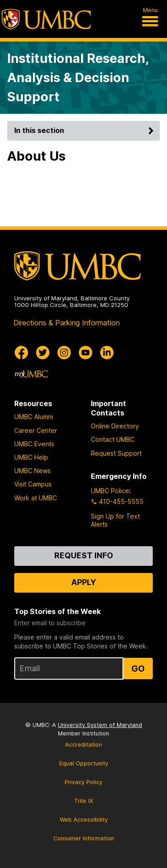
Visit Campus (33, 484)
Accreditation (83, 745)
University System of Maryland (100, 725)
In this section (85, 130)
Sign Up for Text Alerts (115, 520)
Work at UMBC (36, 498)
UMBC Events (34, 444)
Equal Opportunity (84, 763)
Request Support (116, 453)
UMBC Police (110, 491)
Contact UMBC (113, 439)
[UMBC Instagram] (64, 353)
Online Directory (115, 426)
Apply (84, 582)
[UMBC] (46, 19)
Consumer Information (84, 838)
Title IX (83, 801)
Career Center (36, 430)
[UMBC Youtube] (86, 353)
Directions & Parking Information (67, 323)
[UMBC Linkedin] (107, 353)
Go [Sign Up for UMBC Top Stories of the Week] (138, 669)
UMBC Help (31, 457)
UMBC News (33, 471)
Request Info (84, 555)
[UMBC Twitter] (43, 353)
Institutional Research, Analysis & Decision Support (78, 77)
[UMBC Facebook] (21, 353)
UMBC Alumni (34, 417)
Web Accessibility (84, 820)
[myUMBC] (31, 374)
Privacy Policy (83, 782)
